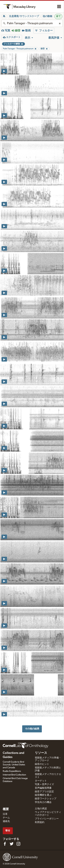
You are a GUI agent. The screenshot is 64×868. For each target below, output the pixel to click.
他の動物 (47, 16)
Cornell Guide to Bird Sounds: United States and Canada (14, 765)
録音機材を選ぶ (43, 795)
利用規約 (40, 822)
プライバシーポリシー (47, 819)
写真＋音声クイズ (44, 784)
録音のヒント (42, 764)
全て (58, 16)
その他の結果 (32, 729)
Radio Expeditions (12, 771)
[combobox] (32, 23)
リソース (41, 753)
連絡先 (6, 821)
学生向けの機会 (43, 802)
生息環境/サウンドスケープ (24, 16)
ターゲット (41, 781)
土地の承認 (41, 809)
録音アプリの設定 (44, 792)
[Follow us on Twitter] (12, 844)
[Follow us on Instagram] (18, 844)
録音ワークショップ (46, 799)
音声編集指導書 (43, 788)
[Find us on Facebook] (5, 844)
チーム (6, 818)
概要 (6, 809)
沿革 (5, 814)
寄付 (8, 831)
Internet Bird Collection (14, 775)
